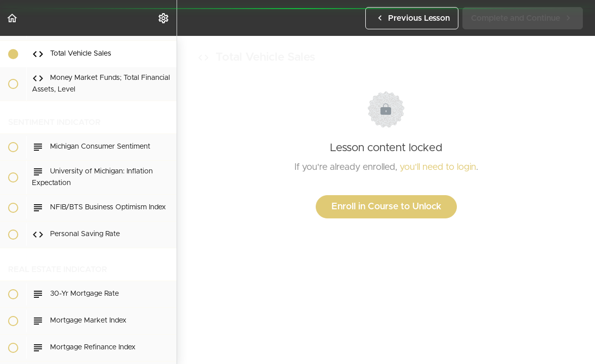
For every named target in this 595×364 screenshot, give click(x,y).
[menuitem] (164, 18)
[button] (13, 18)
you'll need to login (438, 167)
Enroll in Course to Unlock (386, 207)
